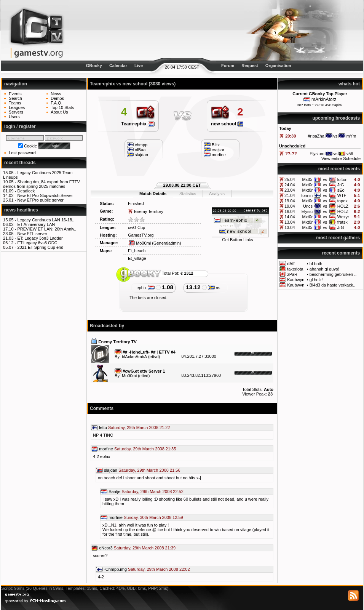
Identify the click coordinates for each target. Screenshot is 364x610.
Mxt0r (308, 179)
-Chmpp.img (115, 569)
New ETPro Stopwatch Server (45, 195)
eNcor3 (106, 548)
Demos (57, 98)
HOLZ (343, 206)
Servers (16, 112)
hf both (316, 264)
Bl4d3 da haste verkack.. (332, 285)
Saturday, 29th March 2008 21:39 (145, 548)
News (56, 94)
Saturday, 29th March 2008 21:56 (149, 470)
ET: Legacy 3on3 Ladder (40, 238)
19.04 (290, 201)
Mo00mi (139, 243)
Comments (102, 408)
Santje (114, 492)
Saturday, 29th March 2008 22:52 (152, 492)
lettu (103, 427)
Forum (228, 66)
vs (325, 179)
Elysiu (307, 211)
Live (139, 66)
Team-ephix (138, 124)
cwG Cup (136, 227)
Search (15, 98)
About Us (59, 112)
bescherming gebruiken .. (333, 274)
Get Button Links (237, 240)
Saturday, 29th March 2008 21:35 (145, 449)
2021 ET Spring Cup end (40, 247)
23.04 (290, 190)
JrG (341, 185)
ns (214, 288)
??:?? (291, 154)
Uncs (308, 206)
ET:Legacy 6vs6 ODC (37, 243)
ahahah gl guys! (324, 269)
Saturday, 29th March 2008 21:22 (139, 427)
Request (250, 66)
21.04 (290, 195)
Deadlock (26, 191)
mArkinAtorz (324, 99)
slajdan (111, 470)
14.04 (290, 217)
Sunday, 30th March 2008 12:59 (153, 517)
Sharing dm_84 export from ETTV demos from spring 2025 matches (42, 184)
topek (342, 201)
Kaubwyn (296, 280)
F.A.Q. (57, 103)
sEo (341, 190)
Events (15, 94)
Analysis (217, 194)
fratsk (342, 222)
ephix (146, 288)
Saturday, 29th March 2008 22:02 (159, 569)
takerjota (295, 269)
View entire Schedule (341, 159)
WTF (342, 195)
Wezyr (343, 217)
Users (14, 117)
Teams (15, 103)
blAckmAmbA (134, 357)
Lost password (22, 153)
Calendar (118, 66)
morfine (106, 449)
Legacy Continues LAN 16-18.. (46, 220)
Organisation (278, 66)
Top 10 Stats (62, 107)
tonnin (307, 195)
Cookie (30, 146)
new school (227, 124)
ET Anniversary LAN (36, 224)
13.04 (290, 222)
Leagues (17, 107)
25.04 (290, 179)
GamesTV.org (141, 235)
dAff (291, 264)
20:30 (291, 136)
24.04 (290, 185)
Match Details (153, 194)
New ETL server (32, 234)
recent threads (20, 163)
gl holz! (316, 280)
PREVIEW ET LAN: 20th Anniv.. (47, 229)
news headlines (21, 210)
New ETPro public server (40, 200)
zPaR (292, 274)
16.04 (290, 211)
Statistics (188, 194)
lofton (342, 179)
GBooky (94, 66)
